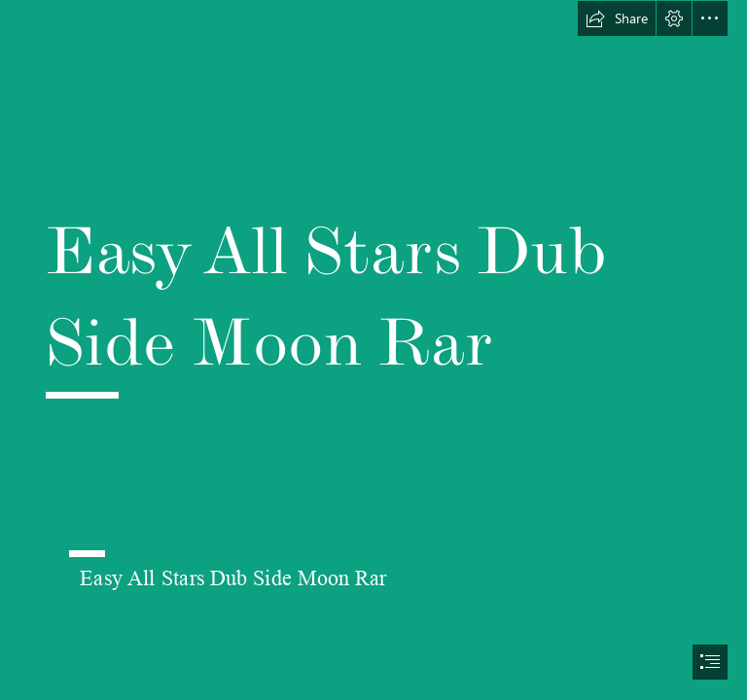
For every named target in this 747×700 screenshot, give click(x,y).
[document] (373, 350)
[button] (617, 18)
